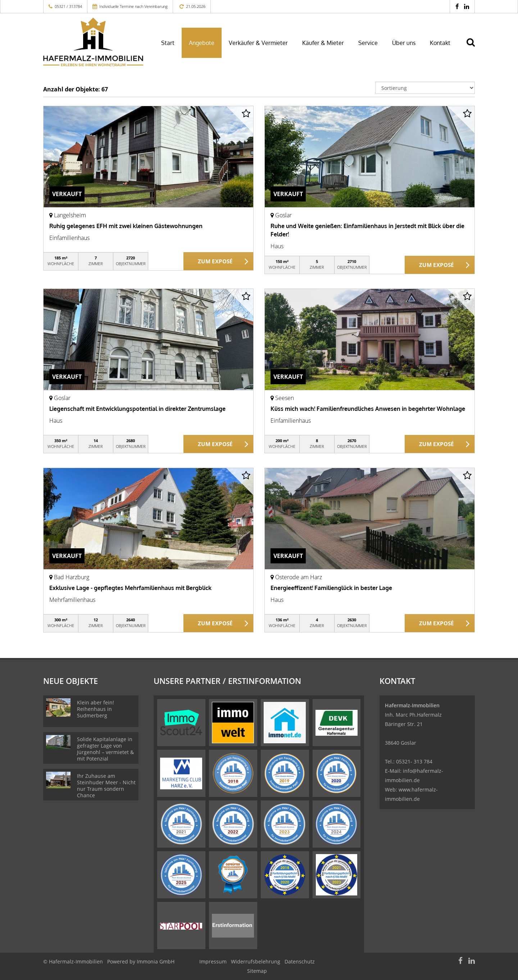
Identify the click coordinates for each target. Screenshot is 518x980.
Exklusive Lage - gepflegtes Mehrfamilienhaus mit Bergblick (130, 588)
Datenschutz (300, 961)
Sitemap (257, 971)
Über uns (404, 43)
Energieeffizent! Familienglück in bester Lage (331, 588)
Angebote (202, 43)
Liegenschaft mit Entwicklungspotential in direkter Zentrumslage (137, 409)
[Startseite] (93, 42)
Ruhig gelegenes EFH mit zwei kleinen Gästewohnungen (126, 226)
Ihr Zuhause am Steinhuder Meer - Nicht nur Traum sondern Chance (106, 786)
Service (368, 43)
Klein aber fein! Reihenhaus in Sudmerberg (96, 709)
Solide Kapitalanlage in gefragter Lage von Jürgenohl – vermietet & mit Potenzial (105, 749)
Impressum (213, 961)
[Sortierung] (425, 88)
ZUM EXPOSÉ (215, 262)
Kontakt (440, 43)
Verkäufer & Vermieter (258, 43)
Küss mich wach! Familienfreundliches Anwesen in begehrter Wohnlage (368, 409)
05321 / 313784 (68, 6)
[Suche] (474, 47)
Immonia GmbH (156, 961)
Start (168, 43)
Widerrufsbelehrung (256, 961)
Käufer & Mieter (323, 43)
